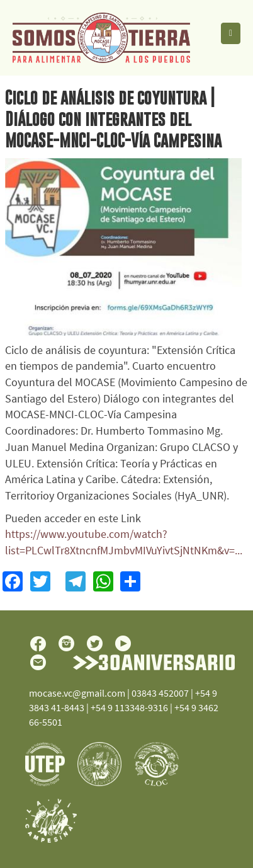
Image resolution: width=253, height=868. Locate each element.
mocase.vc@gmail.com (77, 693)
